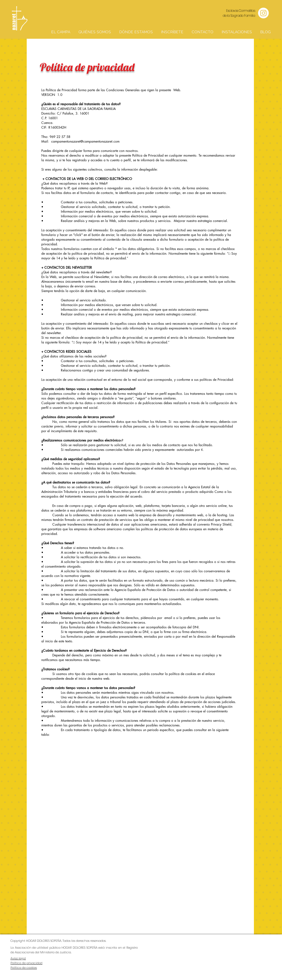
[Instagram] (263, 13)
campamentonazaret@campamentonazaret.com (85, 141)
